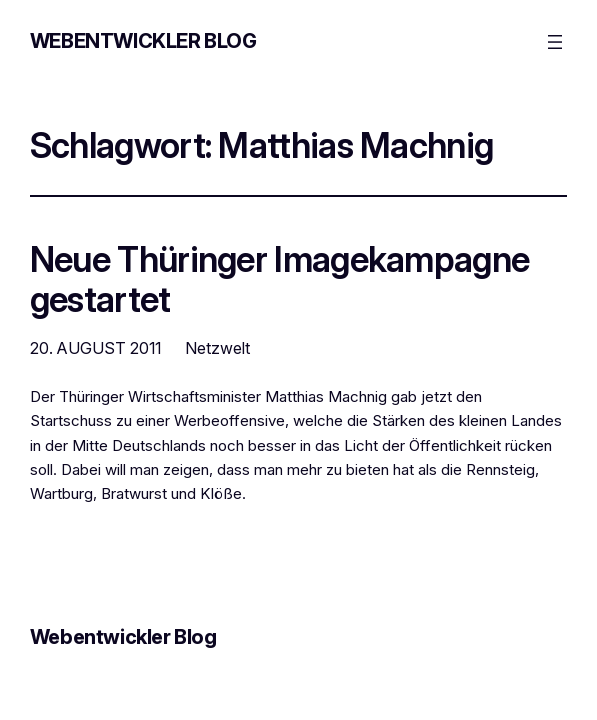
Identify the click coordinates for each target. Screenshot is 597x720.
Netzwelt (217, 348)
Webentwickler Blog (143, 41)
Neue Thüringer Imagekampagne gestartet (279, 279)
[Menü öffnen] (555, 42)
